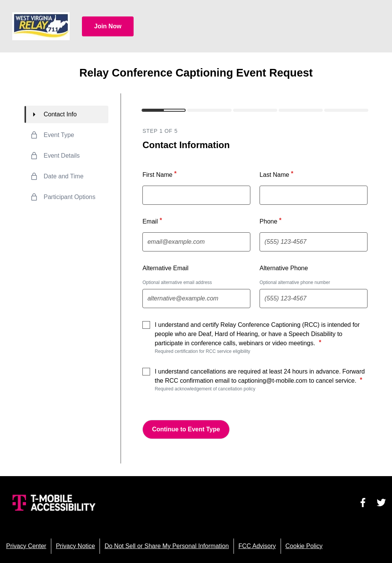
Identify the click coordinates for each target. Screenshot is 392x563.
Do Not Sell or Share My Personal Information (167, 546)
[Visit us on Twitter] (381, 503)
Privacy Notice (75, 546)
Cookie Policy (304, 546)
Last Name (277, 174)
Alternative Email (165, 268)
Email (153, 221)
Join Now (108, 26)
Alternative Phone (284, 268)
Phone (271, 221)
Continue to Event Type (186, 429)
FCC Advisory (257, 546)
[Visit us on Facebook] (363, 503)
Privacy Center (26, 546)
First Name (160, 174)
